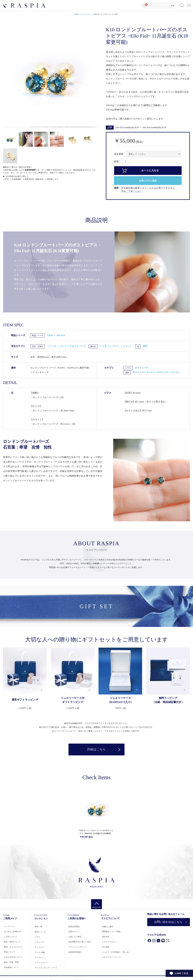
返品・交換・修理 (11, 962)
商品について (9, 952)
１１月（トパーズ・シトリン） (116, 346)
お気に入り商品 (75, 937)
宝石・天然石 (38, 346)
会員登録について (11, 967)
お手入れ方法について (13, 957)
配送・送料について (12, 942)
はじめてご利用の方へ (13, 932)
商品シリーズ (38, 335)
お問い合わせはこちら (168, 922)
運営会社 (106, 937)
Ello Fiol (61, 335)
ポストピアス (142, 368)
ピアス (128, 368)
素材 (127, 373)
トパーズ (52, 346)
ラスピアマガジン (109, 942)
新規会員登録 (74, 927)
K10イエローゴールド (145, 372)
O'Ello (50, 335)
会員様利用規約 (75, 952)
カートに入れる (150, 170)
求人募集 (106, 947)
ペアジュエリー (41, 963)
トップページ (9, 927)
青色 (145, 346)
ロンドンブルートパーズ (73, 346)
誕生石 (93, 346)
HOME (76, 14)
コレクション (86, 14)
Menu (189, 4)
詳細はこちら (96, 749)
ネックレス (39, 947)
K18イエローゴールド (169, 372)
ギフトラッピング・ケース (46, 968)
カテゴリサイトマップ (111, 957)
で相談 (182, 973)
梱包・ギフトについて (13, 947)
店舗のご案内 (108, 927)
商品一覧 (38, 927)
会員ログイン (74, 932)
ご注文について (10, 937)
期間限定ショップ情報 (111, 932)
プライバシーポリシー (78, 947)
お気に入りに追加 (148, 181)
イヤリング (39, 942)
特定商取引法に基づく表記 (80, 942)
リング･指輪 (40, 952)
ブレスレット (40, 958)
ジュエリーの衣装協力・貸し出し (116, 952)
